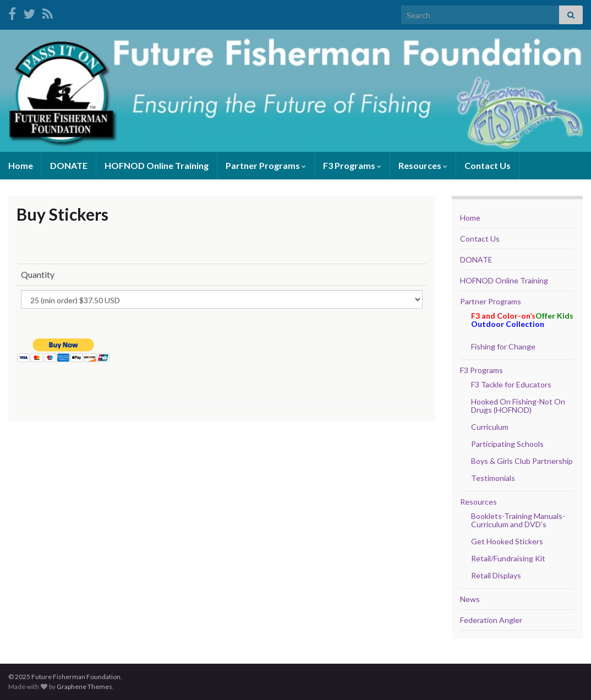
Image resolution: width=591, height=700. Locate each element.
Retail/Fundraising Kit (508, 558)
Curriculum (490, 427)
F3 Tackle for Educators (511, 384)
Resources (423, 165)
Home (21, 165)
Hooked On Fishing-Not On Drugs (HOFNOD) (518, 406)
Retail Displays (496, 575)
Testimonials (493, 478)
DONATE (69, 165)
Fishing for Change (503, 346)
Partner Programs (266, 165)
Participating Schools (507, 444)
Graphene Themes (84, 687)
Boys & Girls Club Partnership (522, 461)
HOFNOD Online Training (157, 165)
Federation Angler (491, 620)
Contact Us (488, 165)
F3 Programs (352, 165)
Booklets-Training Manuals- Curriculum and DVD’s (518, 520)
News (470, 599)
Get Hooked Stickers (507, 541)
